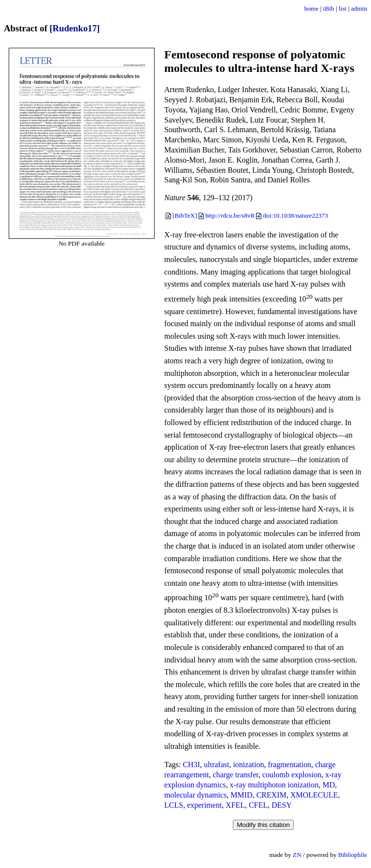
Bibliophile (353, 855)
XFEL (235, 805)
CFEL (258, 805)
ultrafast (216, 765)
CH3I (191, 765)
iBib (329, 8)
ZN (297, 855)
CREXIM (271, 795)
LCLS (174, 805)
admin (359, 8)
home (312, 8)
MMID (241, 795)
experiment (204, 805)
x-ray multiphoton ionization (274, 785)
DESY (282, 805)
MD (329, 785)
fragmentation (289, 765)
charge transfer (235, 775)
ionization (248, 765)
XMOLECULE (314, 795)
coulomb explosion (292, 775)
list (342, 8)
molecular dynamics (195, 795)
